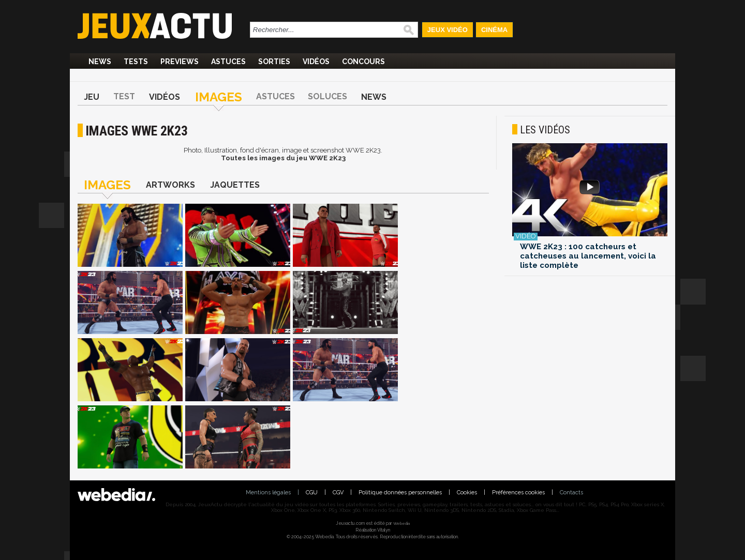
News (100, 62)
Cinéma (494, 30)
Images (219, 97)
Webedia (401, 523)
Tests (136, 62)
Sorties (274, 62)
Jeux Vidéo (448, 30)
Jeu (92, 97)
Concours (363, 62)
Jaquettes (235, 185)
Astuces (228, 62)
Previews (180, 62)
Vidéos (316, 62)
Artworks (170, 185)
